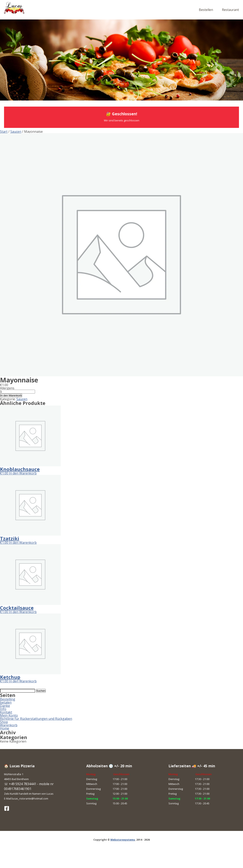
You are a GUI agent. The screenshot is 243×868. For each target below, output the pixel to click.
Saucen (16, 132)
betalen (6, 702)
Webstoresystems (123, 840)
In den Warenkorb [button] (23, 473)
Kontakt (6, 712)
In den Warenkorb (11, 395)
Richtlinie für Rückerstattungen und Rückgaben (36, 719)
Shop (4, 722)
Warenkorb (9, 725)
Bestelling (8, 699)
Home (5, 728)
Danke (5, 706)
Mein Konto (9, 715)
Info (3, 709)
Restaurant (230, 10)
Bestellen (206, 10)
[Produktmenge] (18, 392)
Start (4, 132)
